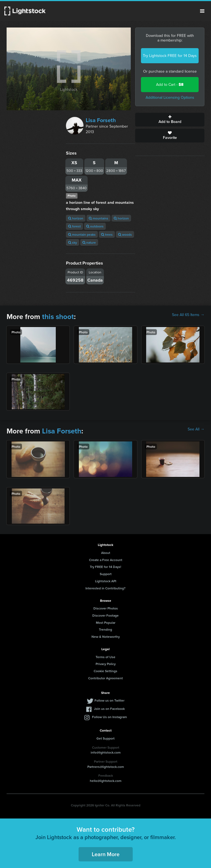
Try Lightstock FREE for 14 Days (170, 56)
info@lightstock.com (106, 752)
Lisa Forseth (101, 120)
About (106, 553)
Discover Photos (106, 608)
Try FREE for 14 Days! (105, 567)
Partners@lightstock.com (106, 767)
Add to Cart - (170, 85)
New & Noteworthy (106, 637)
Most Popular (106, 623)
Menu (202, 11)
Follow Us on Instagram (109, 717)
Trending (105, 629)
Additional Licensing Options (170, 97)
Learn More (106, 854)
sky (73, 242)
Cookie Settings (105, 671)
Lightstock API (106, 581)
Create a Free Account (106, 560)
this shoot (58, 317)
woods (125, 234)
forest (74, 226)
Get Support (105, 738)
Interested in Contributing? (105, 588)
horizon (76, 218)
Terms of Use (105, 657)
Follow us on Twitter (109, 700)
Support (106, 574)
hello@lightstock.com (106, 781)
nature (89, 242)
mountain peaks (82, 234)
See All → (196, 429)
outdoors (95, 226)
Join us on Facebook (109, 709)
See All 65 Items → (188, 315)
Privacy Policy (106, 664)
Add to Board (170, 120)
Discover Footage (105, 615)
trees (107, 234)
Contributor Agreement (105, 678)
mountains (98, 218)
